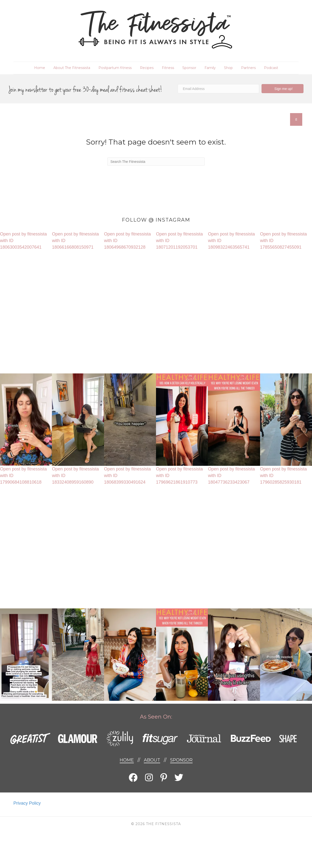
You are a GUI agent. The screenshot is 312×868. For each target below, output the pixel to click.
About (152, 760)
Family (210, 68)
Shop (228, 68)
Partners (248, 68)
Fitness (168, 68)
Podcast (271, 68)
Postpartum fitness (115, 68)
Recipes (147, 68)
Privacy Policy (27, 803)
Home (40, 68)
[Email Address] (218, 89)
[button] (283, 89)
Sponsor (189, 68)
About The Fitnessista (72, 68)
